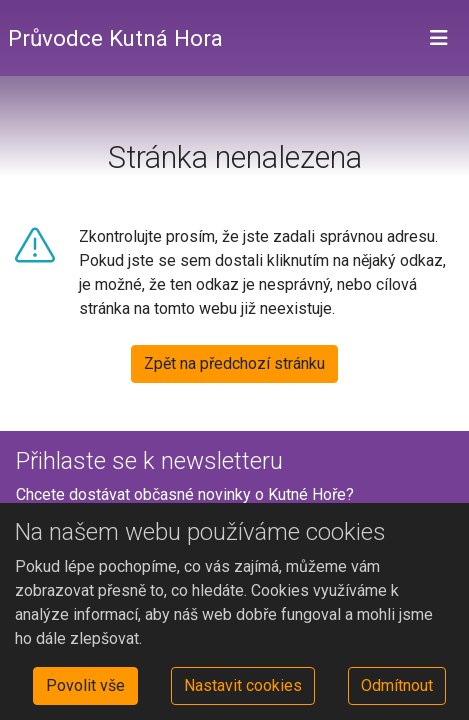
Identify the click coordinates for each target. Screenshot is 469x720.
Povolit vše (85, 685)
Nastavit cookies (243, 685)
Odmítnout (397, 685)
